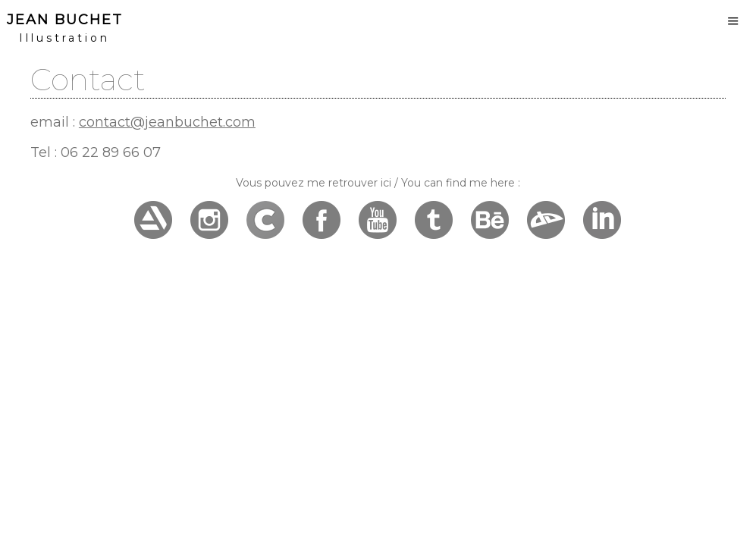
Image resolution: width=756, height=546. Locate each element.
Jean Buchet (65, 20)
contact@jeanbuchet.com (167, 122)
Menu (733, 21)
